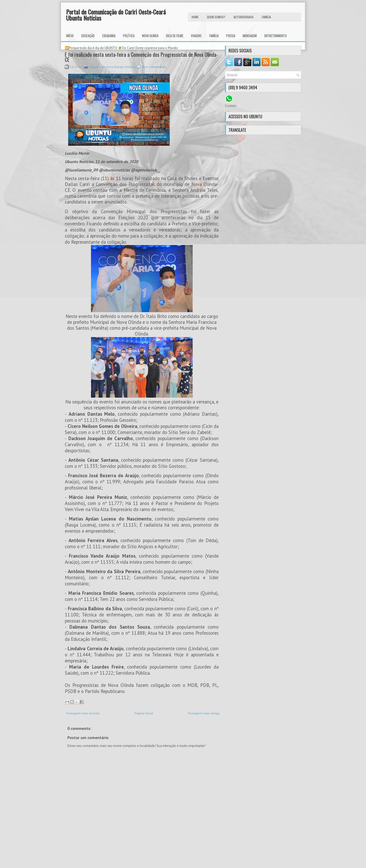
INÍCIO (70, 36)
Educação (88, 36)
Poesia (231, 36)
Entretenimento (276, 36)
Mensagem (250, 36)
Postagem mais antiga (204, 713)
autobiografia (243, 17)
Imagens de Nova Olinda (106, 67)
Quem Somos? (216, 17)
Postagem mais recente (83, 713)
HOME (195, 17)
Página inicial (144, 713)
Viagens (196, 36)
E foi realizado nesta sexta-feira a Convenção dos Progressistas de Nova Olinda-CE (141, 57)
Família (214, 36)
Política (129, 36)
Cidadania (109, 36)
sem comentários (154, 67)
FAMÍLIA (266, 17)
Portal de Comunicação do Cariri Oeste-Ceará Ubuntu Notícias (116, 15)
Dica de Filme (175, 36)
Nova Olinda (150, 36)
